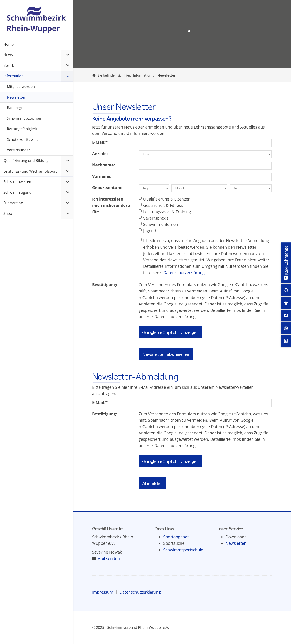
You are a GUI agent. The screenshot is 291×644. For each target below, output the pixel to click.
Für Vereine (13, 203)
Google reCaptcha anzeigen (170, 332)
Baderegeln (17, 108)
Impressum (103, 592)
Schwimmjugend (17, 192)
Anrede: (100, 154)
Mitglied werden (21, 87)
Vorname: (102, 176)
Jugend (147, 231)
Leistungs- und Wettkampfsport (30, 171)
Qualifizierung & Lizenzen (165, 199)
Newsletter (166, 75)
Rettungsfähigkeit (22, 129)
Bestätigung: (105, 285)
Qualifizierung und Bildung (26, 161)
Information (142, 75)
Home (9, 44)
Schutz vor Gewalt (22, 139)
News (8, 55)
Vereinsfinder (19, 150)
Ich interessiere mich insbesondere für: (111, 205)
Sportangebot (176, 537)
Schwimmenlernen (158, 224)
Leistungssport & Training (165, 212)
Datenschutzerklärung (184, 272)
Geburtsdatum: (107, 188)
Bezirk (9, 65)
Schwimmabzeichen (24, 118)
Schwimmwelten (17, 182)
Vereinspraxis (154, 218)
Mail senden (109, 558)
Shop (8, 213)
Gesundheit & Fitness (161, 205)
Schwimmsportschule (183, 550)
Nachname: (103, 165)
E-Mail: (100, 142)
